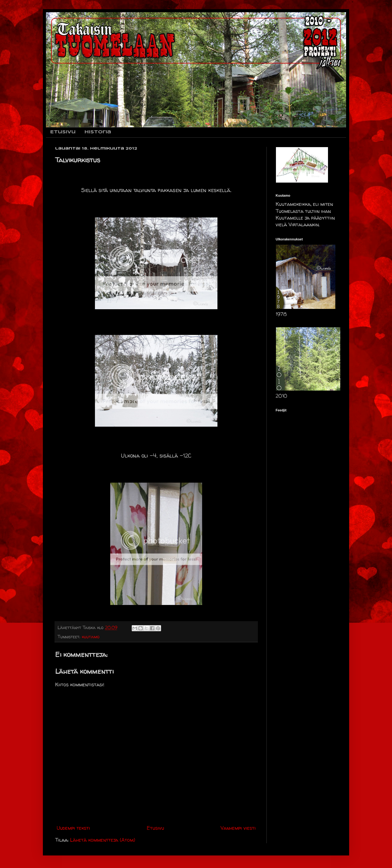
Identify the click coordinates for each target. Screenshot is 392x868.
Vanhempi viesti (238, 828)
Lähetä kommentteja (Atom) (103, 840)
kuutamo (91, 637)
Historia (98, 132)
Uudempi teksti (73, 828)
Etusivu (63, 132)
